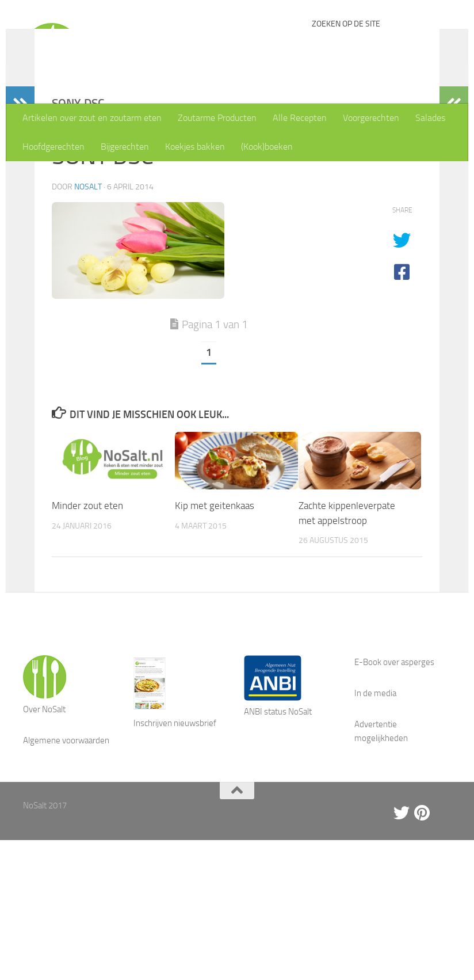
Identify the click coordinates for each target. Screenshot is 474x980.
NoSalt (88, 262)
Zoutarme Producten (217, 118)
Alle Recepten (300, 118)
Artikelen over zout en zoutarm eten (92, 118)
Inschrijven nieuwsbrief (175, 798)
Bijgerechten (125, 147)
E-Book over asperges (394, 737)
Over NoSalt (44, 784)
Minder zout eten (87, 580)
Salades (430, 118)
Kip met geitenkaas (215, 580)
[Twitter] (402, 888)
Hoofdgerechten (53, 147)
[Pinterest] (422, 888)
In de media (375, 768)
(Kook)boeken (267, 147)
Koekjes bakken (195, 147)
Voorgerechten (371, 118)
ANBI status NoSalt (278, 787)
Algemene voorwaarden (66, 815)
